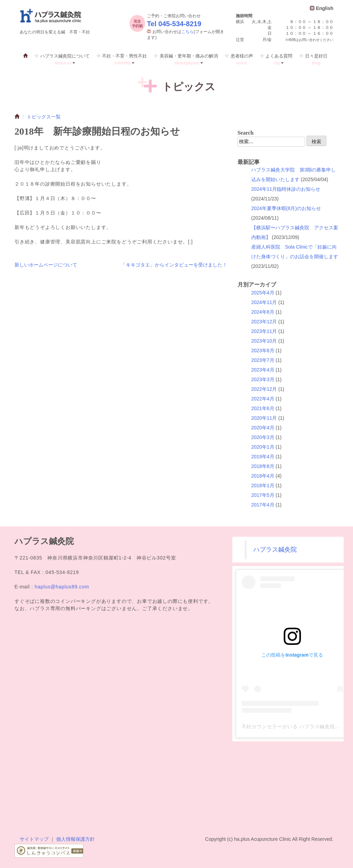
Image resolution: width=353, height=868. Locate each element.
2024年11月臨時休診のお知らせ (286, 189)
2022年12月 (264, 389)
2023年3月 (263, 379)
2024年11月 (264, 302)
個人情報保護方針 (75, 839)
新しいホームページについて (46, 265)
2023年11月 (264, 331)
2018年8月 (263, 466)
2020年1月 (263, 447)
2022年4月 (263, 399)
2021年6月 (263, 408)
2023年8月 (263, 351)
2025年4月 (263, 293)
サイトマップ (34, 839)
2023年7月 (263, 360)
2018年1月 (263, 485)
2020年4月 (263, 428)
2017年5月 (263, 495)
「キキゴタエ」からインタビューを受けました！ (174, 265)
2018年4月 (263, 476)
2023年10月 (264, 341)
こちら (188, 32)
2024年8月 (263, 312)
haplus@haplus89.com (62, 587)
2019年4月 (263, 457)
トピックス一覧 (44, 117)
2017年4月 (263, 505)
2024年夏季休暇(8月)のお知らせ (286, 208)
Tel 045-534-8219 (174, 24)
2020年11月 (264, 418)
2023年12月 (264, 322)
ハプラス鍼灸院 (275, 550)
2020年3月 (263, 437)
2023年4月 (263, 370)
